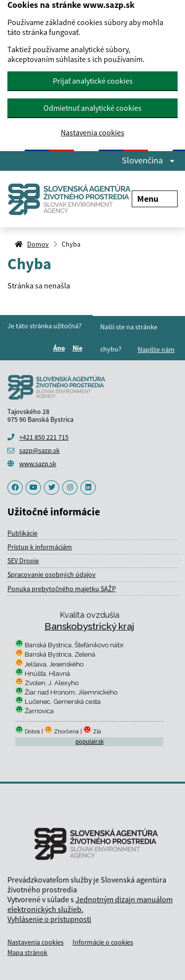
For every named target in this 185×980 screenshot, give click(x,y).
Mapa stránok (27, 952)
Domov (38, 244)
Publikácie (22, 533)
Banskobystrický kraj (89, 626)
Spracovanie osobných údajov (52, 574)
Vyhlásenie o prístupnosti (49, 919)
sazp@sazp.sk (39, 450)
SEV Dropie (23, 561)
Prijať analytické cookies (93, 81)
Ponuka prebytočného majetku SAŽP (62, 589)
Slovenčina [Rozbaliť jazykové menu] (148, 160)
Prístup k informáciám (40, 547)
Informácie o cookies (103, 942)
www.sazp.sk (38, 464)
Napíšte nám (156, 349)
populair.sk (90, 742)
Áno (61, 348)
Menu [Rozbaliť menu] (155, 199)
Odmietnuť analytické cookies (92, 108)
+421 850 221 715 (44, 437)
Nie (79, 348)
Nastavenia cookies (92, 133)
